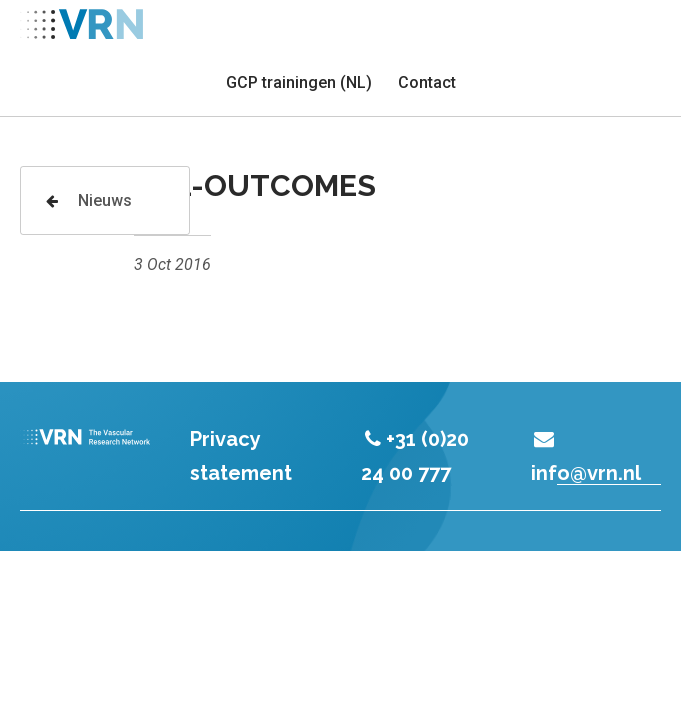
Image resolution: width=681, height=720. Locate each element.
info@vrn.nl (586, 457)
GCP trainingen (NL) (299, 82)
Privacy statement (241, 456)
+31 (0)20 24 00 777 (415, 456)
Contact (427, 82)
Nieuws (89, 200)
